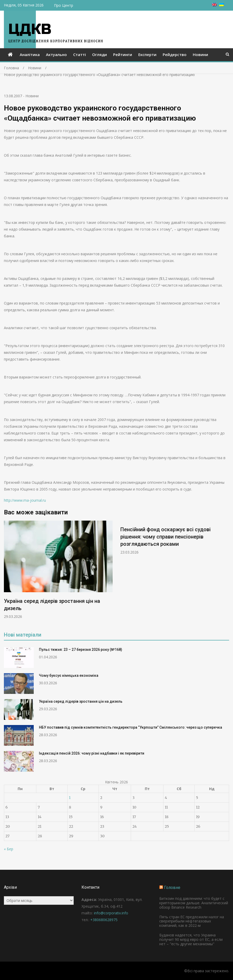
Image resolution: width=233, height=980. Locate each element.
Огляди (100, 54)
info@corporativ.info (111, 913)
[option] (58, 570)
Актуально (56, 54)
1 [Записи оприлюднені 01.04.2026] (70, 798)
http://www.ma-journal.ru (25, 500)
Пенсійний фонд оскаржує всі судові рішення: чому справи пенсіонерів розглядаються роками (166, 537)
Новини (200, 54)
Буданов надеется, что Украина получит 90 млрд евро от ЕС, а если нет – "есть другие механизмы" (191, 939)
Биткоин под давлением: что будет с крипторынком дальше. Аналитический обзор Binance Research (194, 903)
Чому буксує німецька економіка (69, 675)
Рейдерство (175, 54)
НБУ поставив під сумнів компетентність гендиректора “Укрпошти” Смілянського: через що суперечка (131, 727)
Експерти (147, 54)
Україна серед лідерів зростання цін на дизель (81, 701)
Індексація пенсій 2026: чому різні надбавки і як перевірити (92, 753)
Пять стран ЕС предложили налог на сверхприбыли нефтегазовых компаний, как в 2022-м (192, 921)
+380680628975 (104, 920)
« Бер (9, 849)
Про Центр (64, 5)
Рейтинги (123, 54)
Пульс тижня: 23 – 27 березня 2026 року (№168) (81, 650)
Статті (80, 54)
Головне (172, 888)
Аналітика (30, 54)
